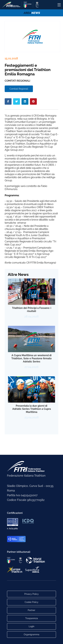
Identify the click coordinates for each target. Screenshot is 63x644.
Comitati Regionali (19, 89)
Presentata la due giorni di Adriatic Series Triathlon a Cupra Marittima (32, 409)
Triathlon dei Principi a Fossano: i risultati (32, 310)
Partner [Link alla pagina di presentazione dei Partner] (31, 610)
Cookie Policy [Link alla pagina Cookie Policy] (31, 602)
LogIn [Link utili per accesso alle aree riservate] (31, 626)
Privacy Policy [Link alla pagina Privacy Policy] (31, 594)
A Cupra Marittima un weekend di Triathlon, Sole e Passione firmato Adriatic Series (31, 358)
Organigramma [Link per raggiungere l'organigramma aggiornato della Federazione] (31, 634)
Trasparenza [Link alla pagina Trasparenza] (32, 618)
